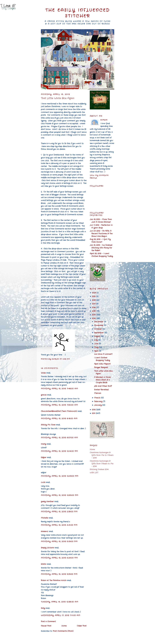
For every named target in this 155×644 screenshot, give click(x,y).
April (96, 351)
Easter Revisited (101, 390)
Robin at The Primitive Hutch (54, 580)
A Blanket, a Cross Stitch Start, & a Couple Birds (102, 380)
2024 (94, 293)
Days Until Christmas (100, 107)
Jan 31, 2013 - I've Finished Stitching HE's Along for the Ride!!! (101, 248)
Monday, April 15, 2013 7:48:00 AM (59, 389)
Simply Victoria (47, 548)
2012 (94, 410)
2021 (94, 296)
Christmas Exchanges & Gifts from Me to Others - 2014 (102, 455)
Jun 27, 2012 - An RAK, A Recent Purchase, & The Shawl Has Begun (101, 234)
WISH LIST (94, 473)
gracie (44, 395)
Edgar (44, 457)
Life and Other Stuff (103, 386)
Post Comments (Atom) (63, 631)
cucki (43, 482)
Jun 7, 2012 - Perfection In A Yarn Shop (101, 226)
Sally (43, 608)
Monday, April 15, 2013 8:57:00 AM (59, 438)
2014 (94, 315)
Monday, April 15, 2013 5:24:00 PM (59, 558)
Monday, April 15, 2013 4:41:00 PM (59, 525)
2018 (94, 300)
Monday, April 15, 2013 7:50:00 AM (59, 405)
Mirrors (98, 393)
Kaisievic (45, 531)
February (98, 401)
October (98, 329)
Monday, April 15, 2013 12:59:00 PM (60, 495)
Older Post (82, 626)
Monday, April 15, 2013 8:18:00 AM (59, 419)
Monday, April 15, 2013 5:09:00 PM (59, 542)
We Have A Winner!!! (103, 354)
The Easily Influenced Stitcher (78, 13)
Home (64, 626)
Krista (43, 564)
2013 (94, 318)
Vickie (43, 373)
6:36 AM (66, 359)
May (96, 347)
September (99, 333)
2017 (94, 304)
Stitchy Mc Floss (48, 425)
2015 (94, 311)
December (99, 322)
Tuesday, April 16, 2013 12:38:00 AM (60, 602)
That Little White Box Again (58, 98)
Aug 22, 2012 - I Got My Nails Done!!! (100, 241)
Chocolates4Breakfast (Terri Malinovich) (59, 411)
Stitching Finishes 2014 (99, 469)
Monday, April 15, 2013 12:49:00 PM (60, 476)
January (98, 405)
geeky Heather (47, 502)
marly (43, 444)
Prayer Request (101, 367)
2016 (94, 307)
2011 (94, 413)
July (96, 340)
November (99, 325)
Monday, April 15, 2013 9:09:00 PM (59, 574)
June (96, 344)
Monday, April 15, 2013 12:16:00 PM (59, 451)
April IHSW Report (102, 364)
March (97, 398)
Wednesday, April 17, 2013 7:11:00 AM (61, 615)
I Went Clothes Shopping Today (102, 359)
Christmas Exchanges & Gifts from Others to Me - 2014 (102, 464)
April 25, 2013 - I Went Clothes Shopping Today (101, 255)
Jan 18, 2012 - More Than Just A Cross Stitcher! (101, 221)
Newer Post (46, 626)
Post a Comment (48, 622)
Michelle (44, 518)
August (97, 336)
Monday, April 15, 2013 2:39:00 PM (59, 512)
